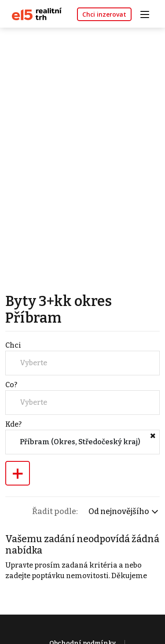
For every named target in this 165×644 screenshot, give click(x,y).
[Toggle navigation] (148, 13)
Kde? (13, 424)
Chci (13, 345)
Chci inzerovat (104, 14)
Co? (11, 385)
